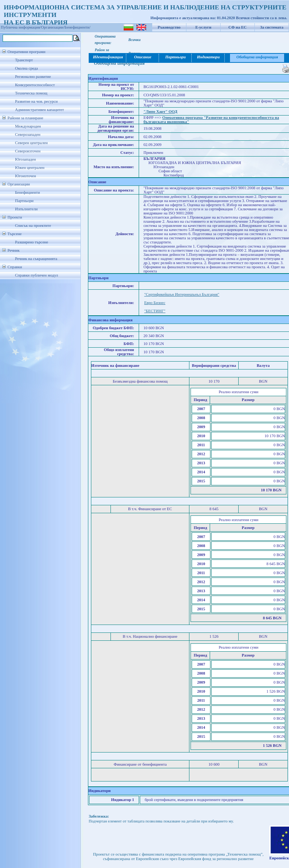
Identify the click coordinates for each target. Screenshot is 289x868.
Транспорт (24, 60)
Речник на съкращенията (36, 259)
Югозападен (25, 159)
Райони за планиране (25, 118)
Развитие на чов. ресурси (36, 101)
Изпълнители (26, 209)
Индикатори (208, 57)
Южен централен (30, 168)
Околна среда (26, 68)
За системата (272, 27)
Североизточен (28, 151)
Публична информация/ (21, 27)
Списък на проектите (33, 226)
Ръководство (169, 27)
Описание (143, 57)
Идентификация (107, 57)
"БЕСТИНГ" (155, 311)
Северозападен (28, 135)
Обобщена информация (257, 57)
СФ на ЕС (238, 27)
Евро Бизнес (155, 303)
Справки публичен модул (36, 275)
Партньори (24, 201)
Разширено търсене (32, 242)
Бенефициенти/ (78, 27)
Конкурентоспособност (35, 85)
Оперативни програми (26, 52)
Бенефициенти (27, 192)
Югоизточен (26, 176)
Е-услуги (204, 27)
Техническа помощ (31, 93)
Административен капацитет (39, 110)
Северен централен (31, 143)
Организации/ (53, 27)
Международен (28, 126)
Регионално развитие (33, 77)
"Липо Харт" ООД (160, 112)
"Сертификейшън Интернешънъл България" (182, 294)
